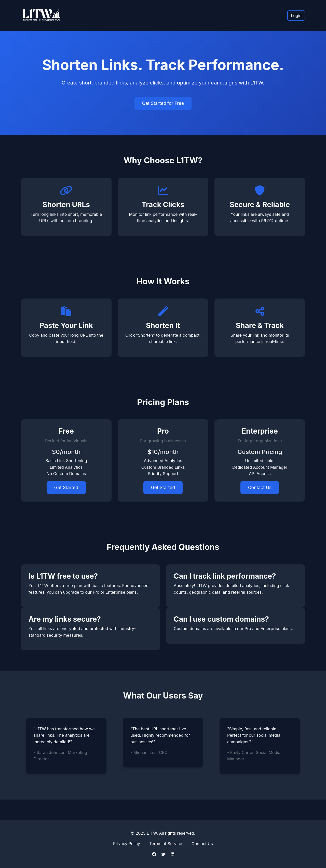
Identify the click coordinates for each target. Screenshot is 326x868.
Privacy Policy (127, 844)
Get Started (66, 487)
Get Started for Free (163, 103)
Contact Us (260, 487)
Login (296, 16)
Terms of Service (166, 844)
